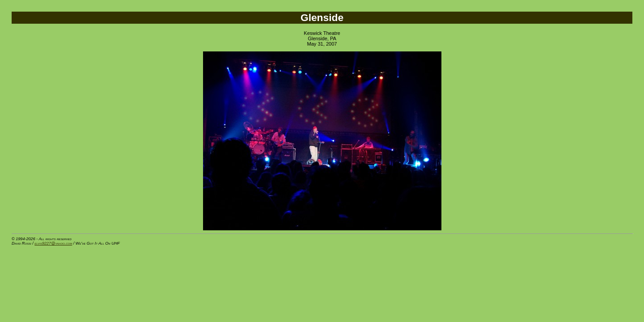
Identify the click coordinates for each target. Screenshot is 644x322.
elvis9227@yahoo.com (53, 243)
